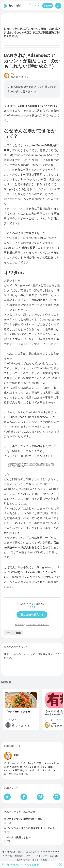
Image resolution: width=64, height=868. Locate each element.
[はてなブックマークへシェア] (40, 797)
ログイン (35, 6)
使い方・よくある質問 (28, 852)
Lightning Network (50, 852)
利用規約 (19, 856)
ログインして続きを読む (37, 625)
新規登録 (48, 6)
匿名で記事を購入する (32, 615)
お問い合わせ (23, 860)
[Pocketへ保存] (57, 797)
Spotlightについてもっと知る (23, 865)
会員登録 (19, 625)
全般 (13, 633)
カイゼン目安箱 (40, 860)
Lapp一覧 (8, 856)
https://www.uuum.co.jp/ (30, 155)
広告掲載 (54, 856)
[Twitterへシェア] (7, 797)
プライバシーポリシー (37, 856)
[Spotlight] (12, 6)
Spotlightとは (8, 852)
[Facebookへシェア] (24, 797)
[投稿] (58, 6)
